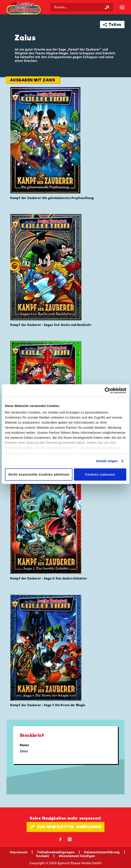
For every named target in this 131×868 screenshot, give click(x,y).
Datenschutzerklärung (103, 448)
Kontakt (43, 856)
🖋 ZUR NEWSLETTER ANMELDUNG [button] (65, 827)
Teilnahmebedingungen (56, 852)
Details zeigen (107, 461)
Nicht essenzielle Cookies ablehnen (39, 474)
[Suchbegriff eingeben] (82, 7)
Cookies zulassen (100, 474)
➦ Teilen (112, 25)
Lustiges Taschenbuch (24, 9)
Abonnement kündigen (77, 856)
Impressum (19, 852)
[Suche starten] (107, 7)
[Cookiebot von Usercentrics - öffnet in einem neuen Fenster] (108, 391)
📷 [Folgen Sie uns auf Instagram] (70, 839)
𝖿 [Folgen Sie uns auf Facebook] (60, 839)
